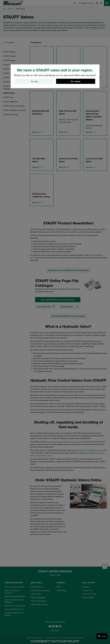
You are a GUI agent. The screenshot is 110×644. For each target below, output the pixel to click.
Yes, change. (76, 81)
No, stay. (34, 81)
